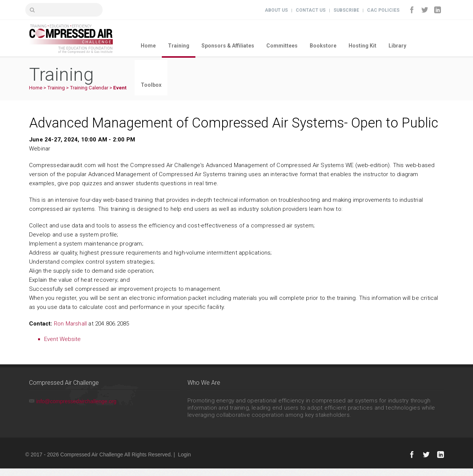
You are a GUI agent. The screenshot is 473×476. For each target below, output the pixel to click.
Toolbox (151, 85)
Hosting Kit (362, 46)
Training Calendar (89, 88)
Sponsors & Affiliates (228, 46)
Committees (282, 46)
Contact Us (311, 10)
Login (184, 455)
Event (120, 88)
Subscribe (346, 10)
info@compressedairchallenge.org (76, 401)
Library (397, 46)
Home (148, 46)
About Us (276, 10)
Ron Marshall (70, 324)
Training (179, 46)
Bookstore (323, 46)
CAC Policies (383, 10)
